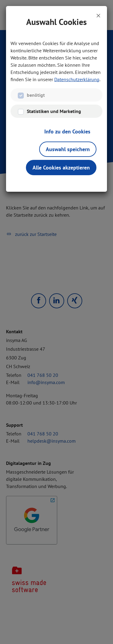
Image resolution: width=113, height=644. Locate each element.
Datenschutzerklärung (77, 79)
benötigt (36, 95)
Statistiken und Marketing (54, 111)
